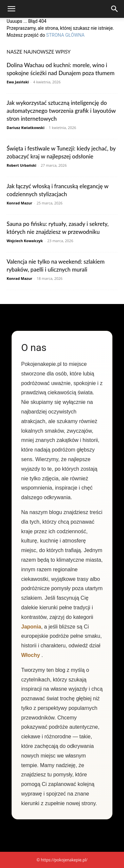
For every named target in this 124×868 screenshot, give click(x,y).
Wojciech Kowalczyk (25, 241)
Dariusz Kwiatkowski (25, 128)
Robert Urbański (21, 165)
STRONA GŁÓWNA (65, 35)
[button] (11, 9)
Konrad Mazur (19, 203)
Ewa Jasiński (18, 82)
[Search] (115, 9)
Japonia (31, 627)
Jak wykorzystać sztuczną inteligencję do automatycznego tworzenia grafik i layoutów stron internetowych (61, 111)
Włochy (31, 655)
